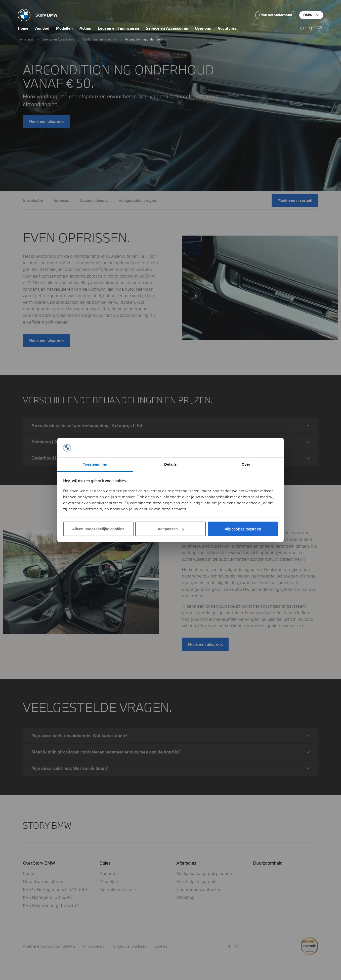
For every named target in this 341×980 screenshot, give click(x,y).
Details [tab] (170, 464)
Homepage (26, 39)
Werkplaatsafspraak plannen (204, 873)
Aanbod (42, 28)
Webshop (185, 897)
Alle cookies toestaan (243, 529)
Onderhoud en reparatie (100, 39)
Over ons (203, 28)
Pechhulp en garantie (197, 881)
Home (23, 28)
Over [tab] (246, 464)
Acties (85, 28)
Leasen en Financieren (118, 28)
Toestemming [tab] (95, 464)
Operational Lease (118, 889)
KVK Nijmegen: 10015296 (47, 897)
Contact (30, 873)
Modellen (64, 28)
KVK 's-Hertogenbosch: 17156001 (55, 889)
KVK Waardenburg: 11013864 (51, 905)
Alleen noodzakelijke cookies (98, 529)
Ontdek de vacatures (43, 881)
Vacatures (227, 28)
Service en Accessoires (167, 28)
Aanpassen (171, 529)
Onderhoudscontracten (199, 889)
